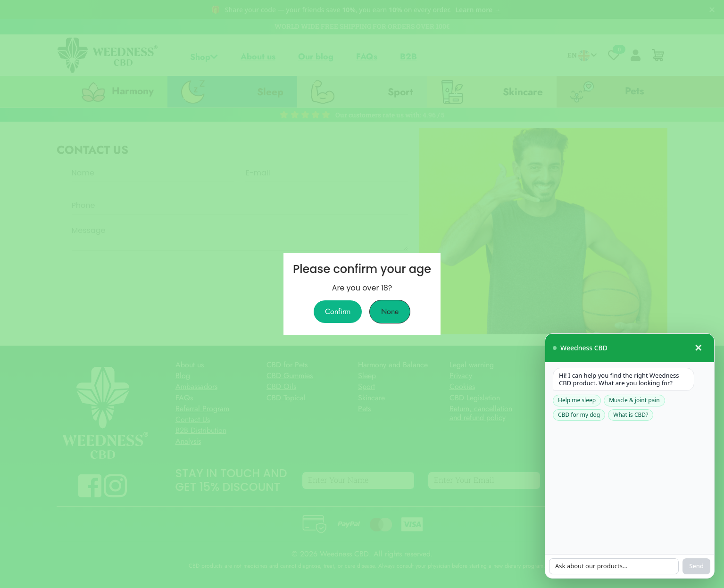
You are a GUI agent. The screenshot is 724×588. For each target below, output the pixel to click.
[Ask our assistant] (587, 323)
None (390, 312)
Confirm (338, 312)
